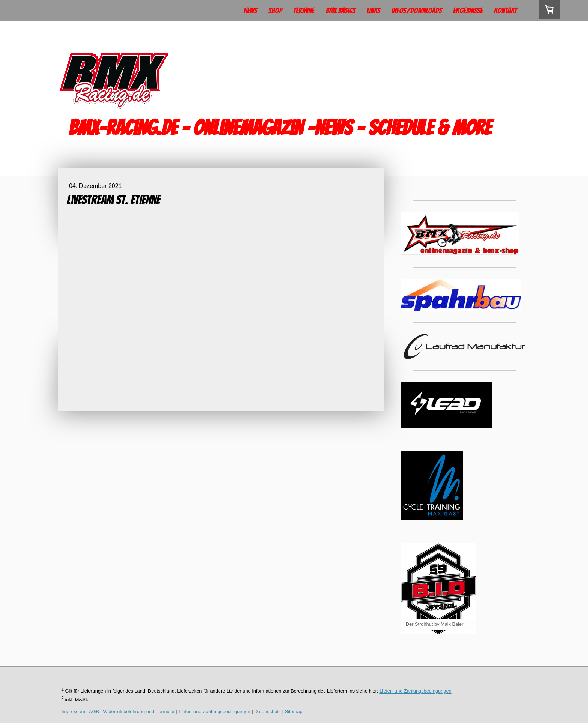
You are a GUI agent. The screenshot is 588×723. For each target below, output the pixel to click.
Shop (275, 11)
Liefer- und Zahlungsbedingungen (415, 691)
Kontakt (505, 11)
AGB (94, 712)
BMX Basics (340, 11)
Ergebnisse (468, 11)
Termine (304, 11)
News (250, 11)
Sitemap (294, 712)
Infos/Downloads (417, 11)
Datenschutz (268, 712)
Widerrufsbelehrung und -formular (139, 712)
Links (373, 11)
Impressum (73, 712)
